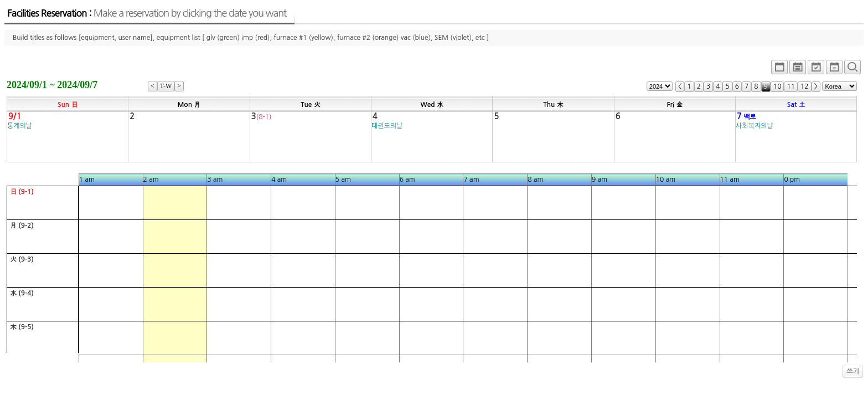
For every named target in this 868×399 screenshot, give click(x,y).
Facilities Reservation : (147, 13)
